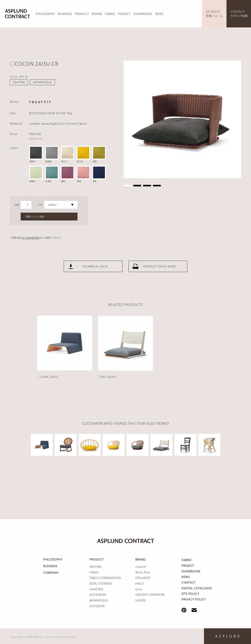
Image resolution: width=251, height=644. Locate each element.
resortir (141, 567)
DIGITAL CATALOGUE (197, 588)
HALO (140, 584)
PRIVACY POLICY (194, 600)
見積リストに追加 (35, 217)
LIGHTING (96, 589)
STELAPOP (143, 578)
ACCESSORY (98, 595)
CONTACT (189, 583)
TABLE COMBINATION (105, 578)
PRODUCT (82, 14)
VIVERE (140, 600)
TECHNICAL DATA (95, 278)
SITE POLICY (190, 594)
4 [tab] (157, 186)
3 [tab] (147, 186)
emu (139, 589)
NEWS (159, 14)
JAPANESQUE (42, 82)
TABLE (94, 572)
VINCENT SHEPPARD (150, 595)
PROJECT (124, 14)
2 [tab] (137, 186)
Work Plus (143, 572)
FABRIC (110, 14)
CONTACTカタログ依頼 (239, 14)
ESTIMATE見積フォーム (214, 14)
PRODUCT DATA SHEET (160, 278)
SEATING (19, 82)
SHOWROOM (143, 14)
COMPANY (51, 573)
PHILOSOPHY (45, 14)
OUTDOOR (97, 606)
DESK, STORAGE (101, 584)
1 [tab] (127, 186)
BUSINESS (65, 14)
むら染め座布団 (31, 238)
